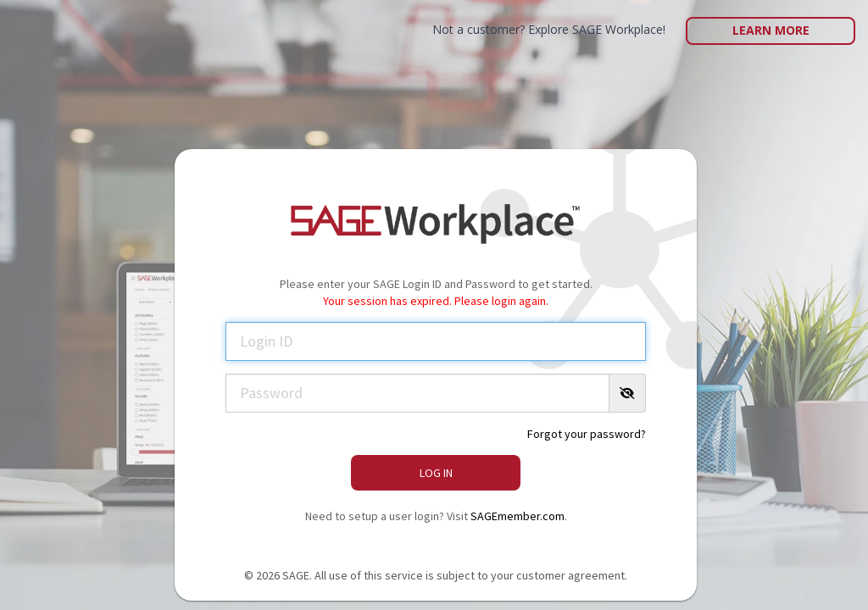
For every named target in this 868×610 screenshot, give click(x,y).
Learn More (771, 30)
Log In (436, 473)
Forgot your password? (587, 434)
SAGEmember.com (517, 516)
